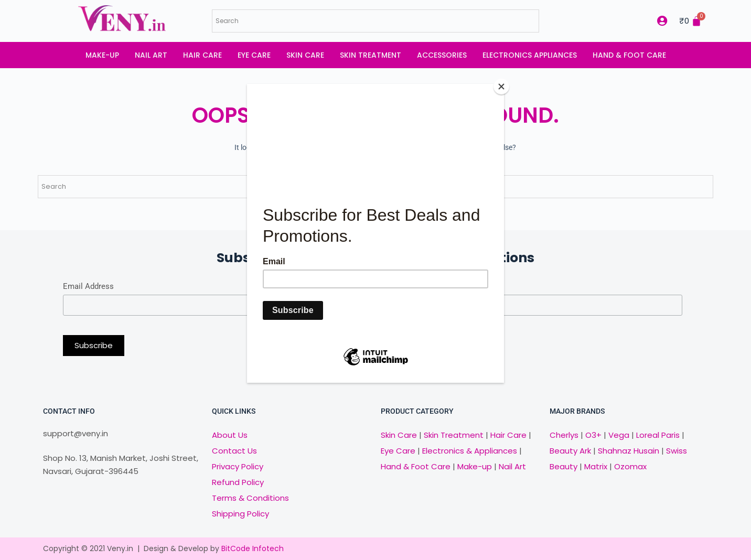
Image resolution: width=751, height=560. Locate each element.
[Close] (501, 87)
